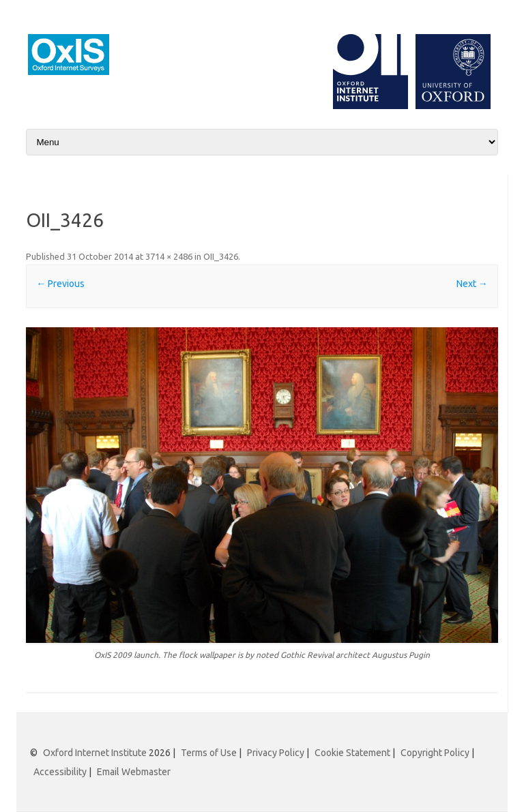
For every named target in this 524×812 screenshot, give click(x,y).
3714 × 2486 (169, 256)
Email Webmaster (134, 772)
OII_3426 (221, 256)
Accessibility (60, 772)
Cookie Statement (352, 753)
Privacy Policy (276, 753)
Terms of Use (209, 753)
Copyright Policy (435, 753)
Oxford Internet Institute (95, 753)
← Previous (60, 284)
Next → (472, 284)
